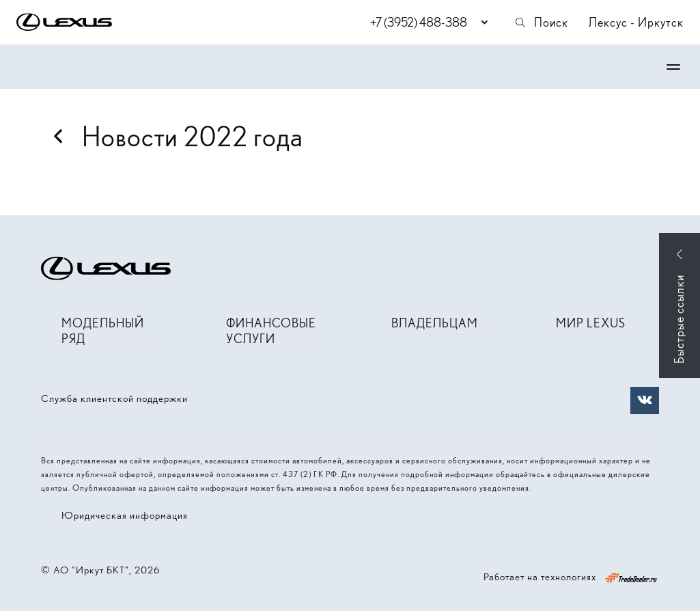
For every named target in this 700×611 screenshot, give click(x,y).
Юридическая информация (125, 515)
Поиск (541, 22)
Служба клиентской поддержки (114, 398)
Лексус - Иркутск (636, 22)
